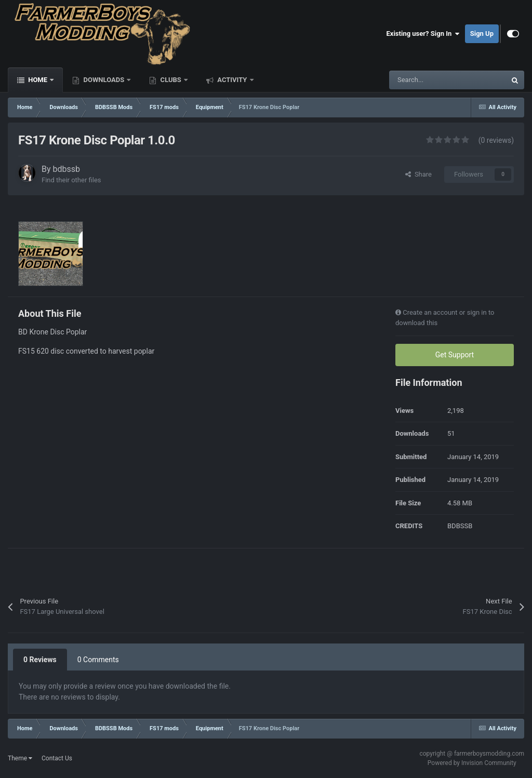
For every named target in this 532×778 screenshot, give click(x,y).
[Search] (425, 80)
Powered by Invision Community (472, 763)
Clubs (171, 80)
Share (418, 174)
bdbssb (67, 169)
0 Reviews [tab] (40, 660)
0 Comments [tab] (98, 660)
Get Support (455, 355)
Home (38, 80)
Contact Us (57, 758)
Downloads (104, 80)
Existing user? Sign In (423, 34)
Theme (20, 758)
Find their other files (71, 180)
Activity (232, 80)
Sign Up (482, 33)
